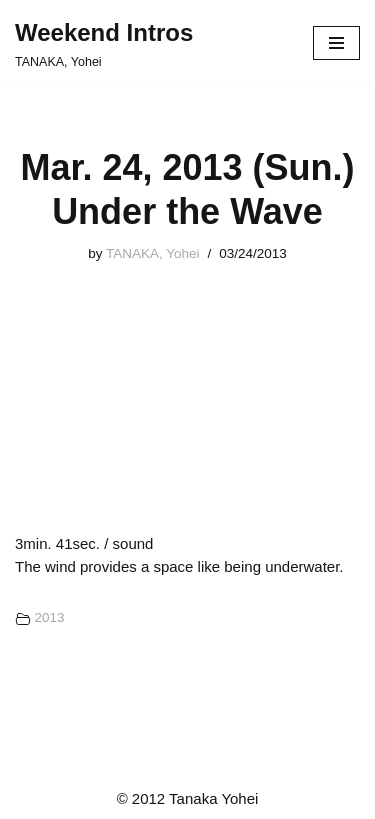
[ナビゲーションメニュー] (336, 43)
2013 (49, 617)
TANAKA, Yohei (153, 253)
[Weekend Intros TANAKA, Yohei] (104, 43)
